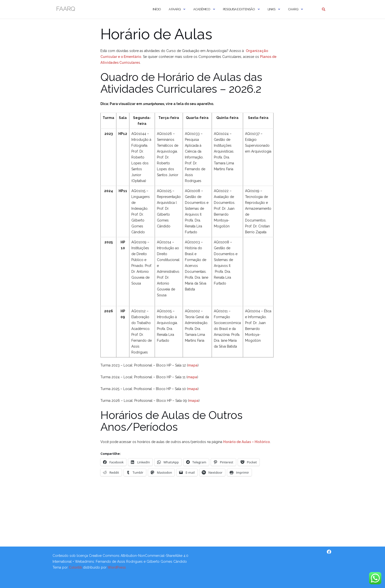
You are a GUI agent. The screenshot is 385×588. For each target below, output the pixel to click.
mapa (193, 365)
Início (157, 9)
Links (271, 9)
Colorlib (75, 567)
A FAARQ (175, 9)
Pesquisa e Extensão (239, 9)
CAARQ (293, 9)
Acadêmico (202, 9)
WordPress (117, 567)
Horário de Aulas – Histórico (247, 442)
